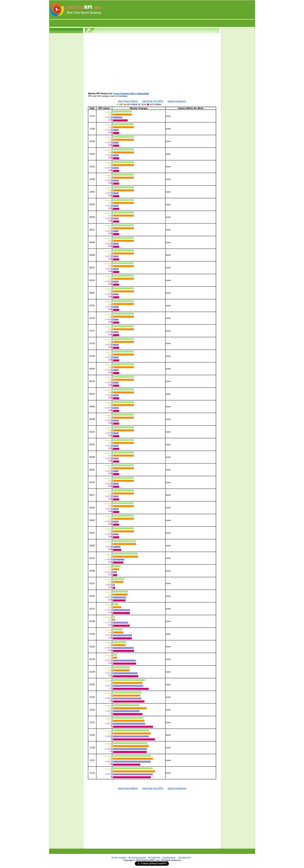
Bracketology (169, 858)
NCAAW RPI (185, 858)
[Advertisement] (178, 10)
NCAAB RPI (154, 858)
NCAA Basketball (137, 858)
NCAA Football (119, 858)
